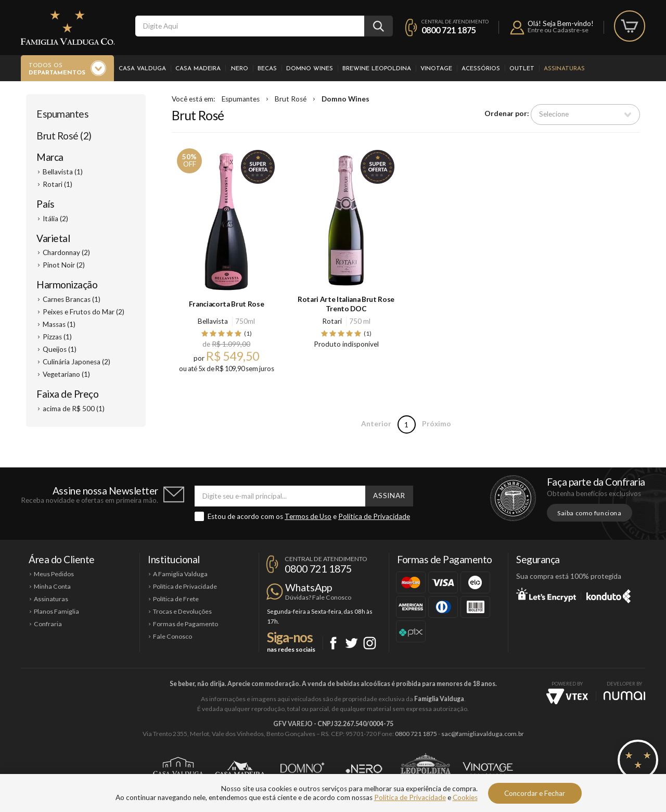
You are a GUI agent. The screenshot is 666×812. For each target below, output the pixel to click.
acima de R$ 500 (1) (74, 409)
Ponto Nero (364, 769)
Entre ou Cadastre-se (558, 30)
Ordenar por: (507, 114)
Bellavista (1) (63, 172)
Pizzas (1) (57, 337)
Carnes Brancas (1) (72, 299)
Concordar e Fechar (535, 793)
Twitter (351, 643)
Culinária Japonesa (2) (76, 362)
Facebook (333, 643)
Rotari (332, 321)
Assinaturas (564, 69)
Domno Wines (310, 69)
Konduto (609, 594)
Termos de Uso (308, 516)
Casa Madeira (198, 69)
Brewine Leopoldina (377, 69)
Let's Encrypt (546, 594)
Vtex (567, 696)
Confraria (48, 624)
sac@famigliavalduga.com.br (483, 734)
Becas (267, 69)
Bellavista (213, 321)
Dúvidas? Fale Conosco (318, 597)
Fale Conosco (172, 636)
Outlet (522, 69)
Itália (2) (55, 219)
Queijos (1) (60, 349)
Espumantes (62, 114)
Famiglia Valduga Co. (68, 28)
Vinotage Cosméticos (488, 769)
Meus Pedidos (54, 574)
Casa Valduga (142, 69)
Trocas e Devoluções (182, 611)
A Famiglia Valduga (180, 574)
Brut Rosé (291, 99)
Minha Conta (52, 586)
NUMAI (624, 696)
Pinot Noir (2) (64, 265)
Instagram (370, 643)
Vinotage (436, 69)
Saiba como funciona (590, 513)
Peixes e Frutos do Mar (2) (84, 312)
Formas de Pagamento (185, 624)
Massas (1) (59, 324)
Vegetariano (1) (66, 374)
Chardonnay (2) (66, 252)
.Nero (239, 69)
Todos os (57, 70)
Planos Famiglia (56, 611)
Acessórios (481, 69)
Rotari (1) (57, 184)
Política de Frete (176, 599)
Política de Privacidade (374, 516)
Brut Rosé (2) (64, 136)
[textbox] (250, 26)
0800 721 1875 (449, 30)
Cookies (465, 797)
